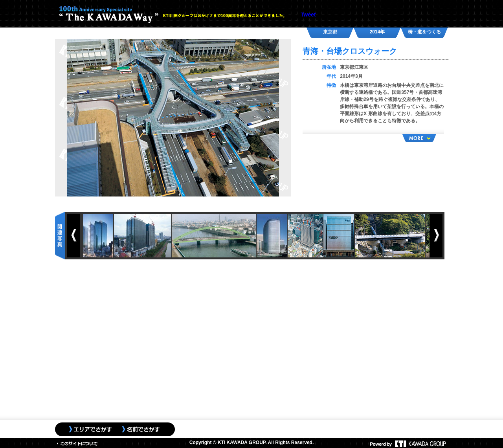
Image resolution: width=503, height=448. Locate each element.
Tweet (308, 15)
